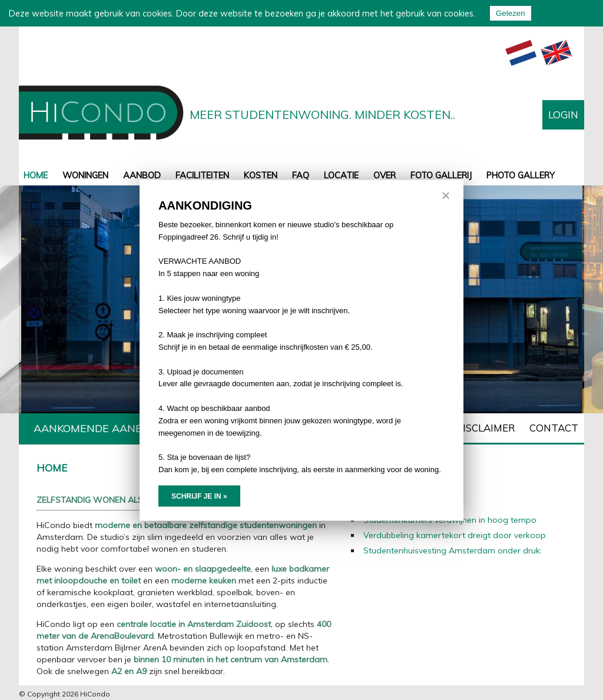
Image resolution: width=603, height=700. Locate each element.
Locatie (341, 175)
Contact (554, 428)
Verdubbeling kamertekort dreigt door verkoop (455, 535)
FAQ (301, 175)
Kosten (261, 175)
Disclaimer (485, 428)
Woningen (85, 175)
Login (563, 115)
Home (36, 175)
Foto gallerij (441, 175)
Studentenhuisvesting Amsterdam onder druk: (453, 550)
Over (385, 175)
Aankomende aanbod (96, 428)
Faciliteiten (202, 175)
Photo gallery (521, 175)
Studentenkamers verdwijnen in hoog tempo (450, 520)
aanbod (142, 175)
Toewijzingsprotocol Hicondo (355, 428)
